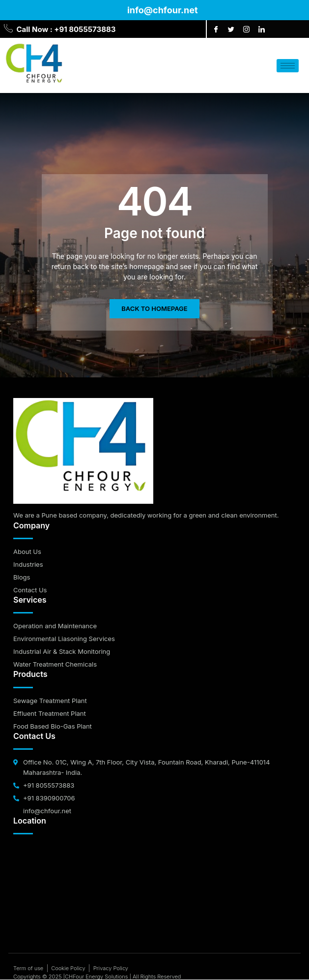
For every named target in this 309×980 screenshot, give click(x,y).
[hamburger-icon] (288, 66)
